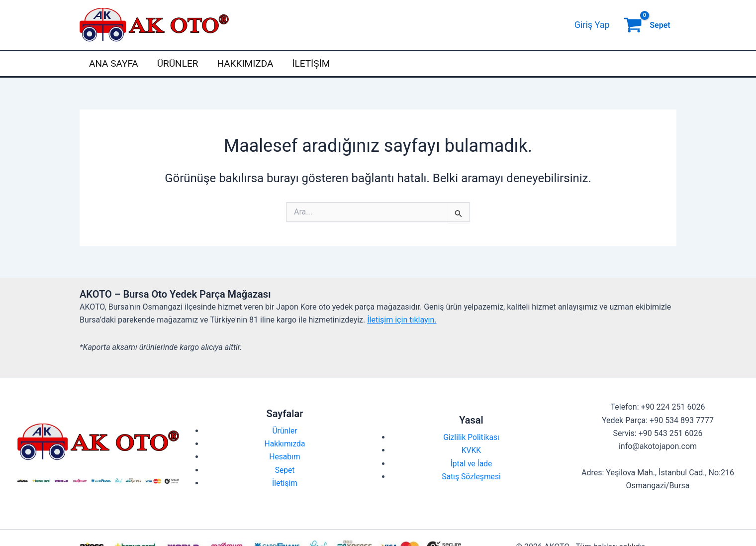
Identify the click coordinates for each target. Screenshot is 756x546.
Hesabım (285, 457)
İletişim (311, 63)
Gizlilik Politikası (471, 437)
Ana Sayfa (114, 63)
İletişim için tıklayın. (402, 320)
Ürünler (178, 63)
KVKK (471, 450)
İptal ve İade (472, 464)
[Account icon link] (592, 25)
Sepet (285, 470)
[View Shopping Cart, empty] (648, 25)
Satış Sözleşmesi (471, 477)
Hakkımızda (245, 63)
